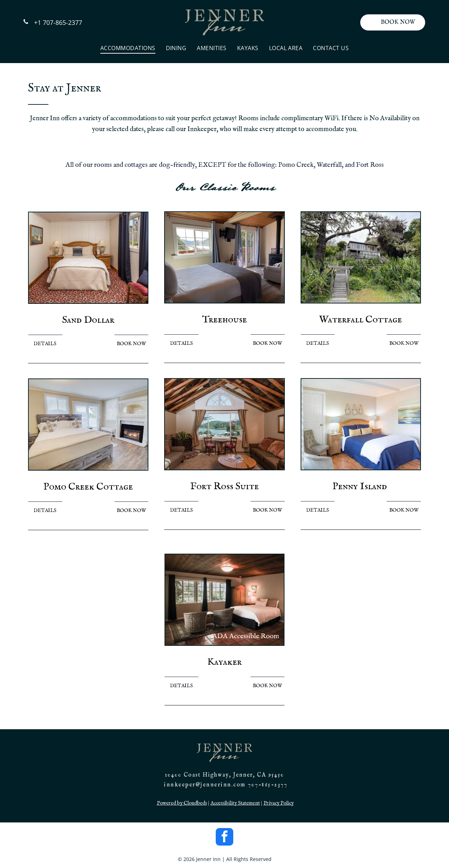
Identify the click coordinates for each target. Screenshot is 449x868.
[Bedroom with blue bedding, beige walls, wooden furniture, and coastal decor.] (361, 424)
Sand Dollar (88, 320)
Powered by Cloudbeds (182, 803)
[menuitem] (128, 48)
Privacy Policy (279, 803)
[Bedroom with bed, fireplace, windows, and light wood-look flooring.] (88, 425)
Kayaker (224, 662)
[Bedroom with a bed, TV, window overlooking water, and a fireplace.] (224, 257)
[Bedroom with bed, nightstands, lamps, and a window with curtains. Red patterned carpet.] (88, 258)
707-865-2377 (268, 785)
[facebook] (224, 838)
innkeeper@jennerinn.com (205, 785)
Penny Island (360, 487)
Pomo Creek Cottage (88, 487)
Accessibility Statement (235, 803)
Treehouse (224, 320)
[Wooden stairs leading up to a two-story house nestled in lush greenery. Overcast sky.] (361, 257)
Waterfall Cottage (361, 320)
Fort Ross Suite (224, 487)
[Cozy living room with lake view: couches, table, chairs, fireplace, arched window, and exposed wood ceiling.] (224, 424)
